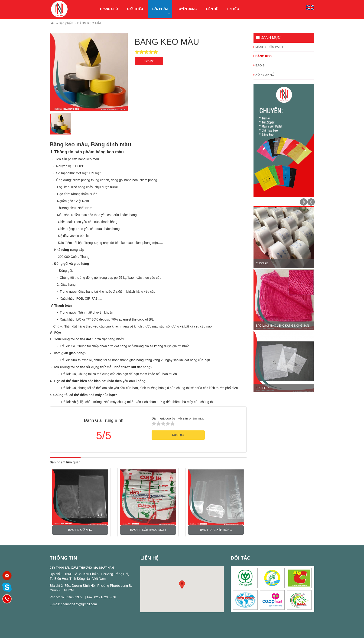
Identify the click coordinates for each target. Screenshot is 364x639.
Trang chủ (109, 9)
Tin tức (233, 9)
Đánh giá (178, 435)
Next (304, 202)
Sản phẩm (161, 11)
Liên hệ (212, 9)
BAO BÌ (260, 65)
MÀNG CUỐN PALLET (270, 47)
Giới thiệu (135, 9)
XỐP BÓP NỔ (264, 75)
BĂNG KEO (263, 56)
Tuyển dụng (187, 9)
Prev (311, 202)
